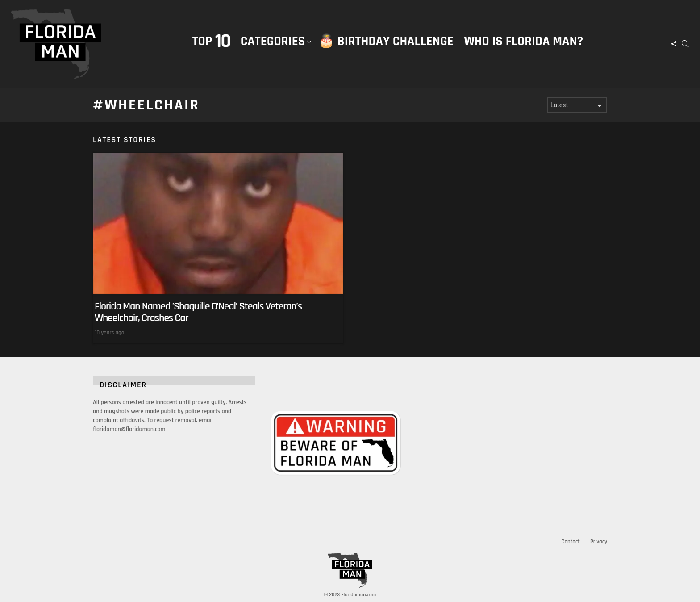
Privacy (599, 542)
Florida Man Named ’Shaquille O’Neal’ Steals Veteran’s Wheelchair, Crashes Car (198, 312)
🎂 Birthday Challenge (386, 41)
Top (211, 41)
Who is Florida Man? (523, 41)
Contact (570, 542)
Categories (273, 50)
